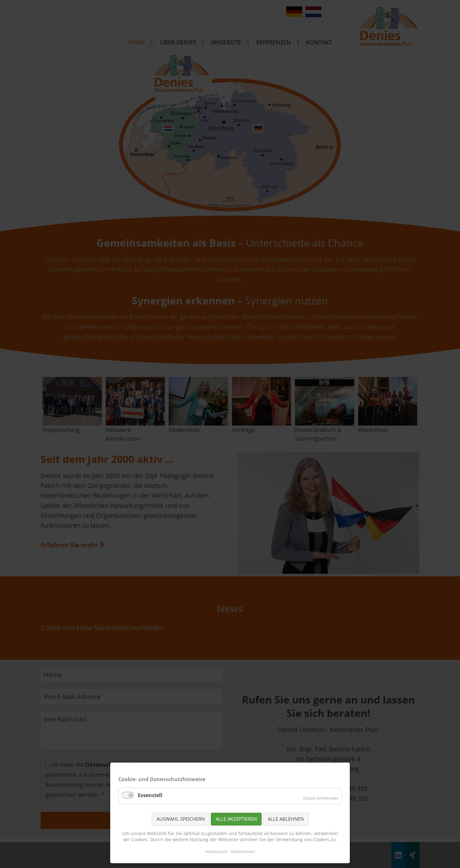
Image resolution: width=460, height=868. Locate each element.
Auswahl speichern (181, 819)
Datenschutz (243, 851)
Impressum (216, 851)
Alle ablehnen (286, 819)
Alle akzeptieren (236, 819)
